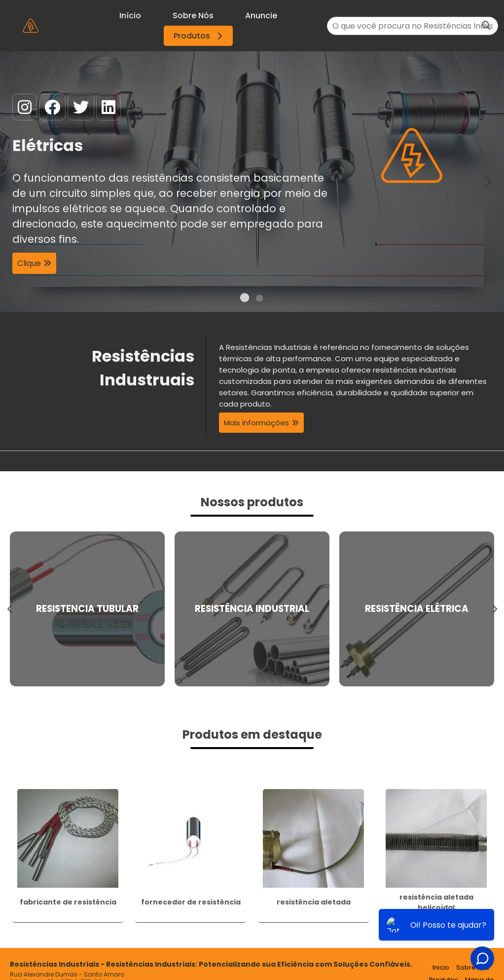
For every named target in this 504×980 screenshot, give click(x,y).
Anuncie (261, 16)
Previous (17, 181)
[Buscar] (486, 26)
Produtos (199, 36)
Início (130, 16)
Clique (29, 263)
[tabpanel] (252, 182)
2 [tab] (259, 300)
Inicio (441, 967)
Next (487, 181)
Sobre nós (473, 967)
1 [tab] (245, 300)
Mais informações (256, 423)
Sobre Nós (193, 16)
